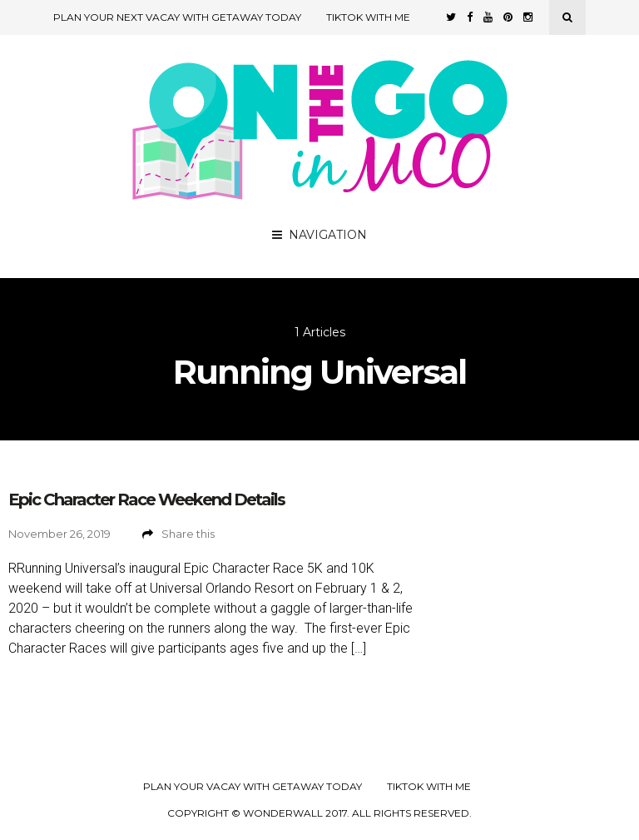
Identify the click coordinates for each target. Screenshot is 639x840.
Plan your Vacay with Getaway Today (253, 787)
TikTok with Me (368, 17)
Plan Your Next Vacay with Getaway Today (177, 17)
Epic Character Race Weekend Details (146, 500)
